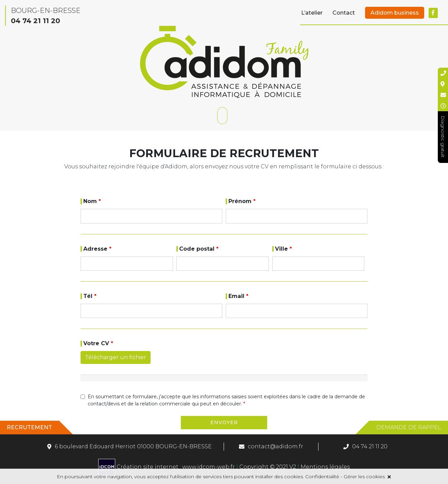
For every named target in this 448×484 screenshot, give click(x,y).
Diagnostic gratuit (443, 137)
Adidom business (395, 13)
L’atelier (312, 13)
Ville (283, 249)
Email (238, 296)
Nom (92, 201)
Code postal (199, 249)
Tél (90, 296)
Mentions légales (324, 467)
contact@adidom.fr (275, 446)
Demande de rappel (409, 427)
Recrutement (29, 427)
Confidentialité (322, 477)
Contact (344, 13)
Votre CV (98, 343)
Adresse (97, 249)
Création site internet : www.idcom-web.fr (167, 467)
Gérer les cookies (364, 477)
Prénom (242, 201)
